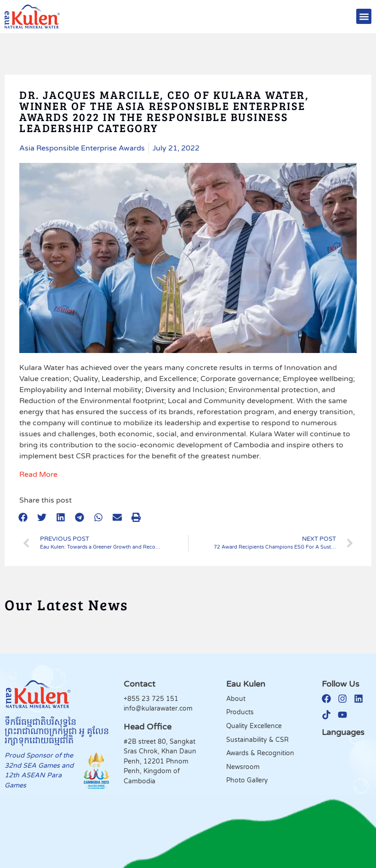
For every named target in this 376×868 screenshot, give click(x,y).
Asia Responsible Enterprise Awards (82, 148)
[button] (364, 16)
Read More (38, 475)
